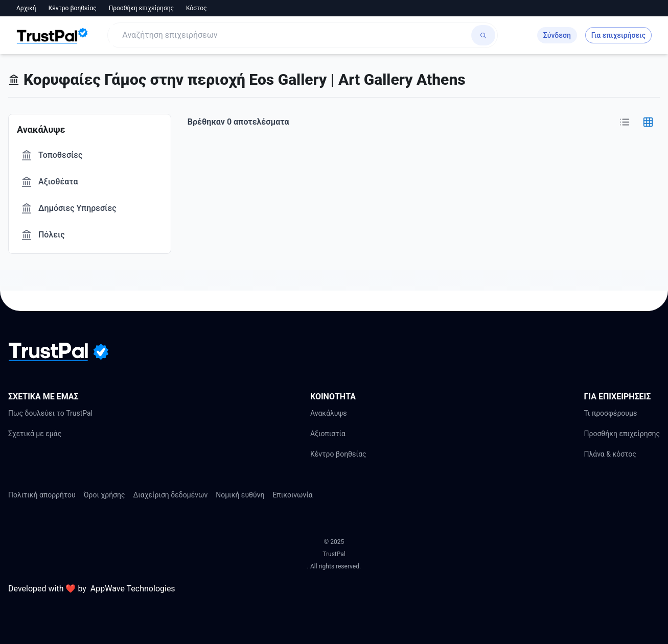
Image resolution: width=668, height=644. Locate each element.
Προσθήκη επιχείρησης (141, 8)
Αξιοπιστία (328, 434)
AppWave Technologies (133, 589)
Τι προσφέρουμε (610, 413)
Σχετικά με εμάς (35, 434)
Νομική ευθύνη (240, 495)
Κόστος (197, 8)
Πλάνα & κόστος (610, 454)
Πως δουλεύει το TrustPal (50, 413)
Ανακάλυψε (329, 413)
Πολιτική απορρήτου (42, 495)
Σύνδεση (557, 35)
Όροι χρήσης (105, 495)
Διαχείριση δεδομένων (171, 495)
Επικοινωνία (292, 495)
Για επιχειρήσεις (618, 35)
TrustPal (334, 554)
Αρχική (26, 8)
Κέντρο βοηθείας (73, 8)
